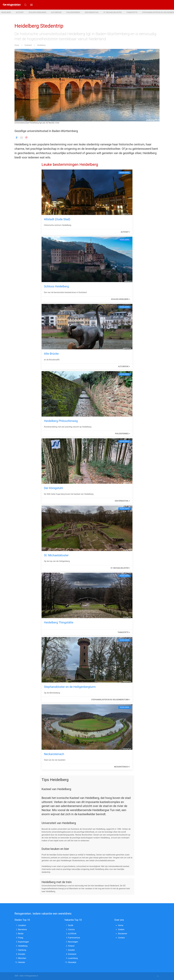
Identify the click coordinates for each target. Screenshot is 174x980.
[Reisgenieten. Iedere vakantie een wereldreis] (11, 5)
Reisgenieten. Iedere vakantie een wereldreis (43, 914)
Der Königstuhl (92, 12)
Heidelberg (6, 12)
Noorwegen (73, 942)
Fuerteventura (74, 938)
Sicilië (71, 925)
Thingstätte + (124, 632)
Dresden (22, 954)
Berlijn (21, 934)
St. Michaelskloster (112, 12)
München (22, 958)
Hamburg (22, 950)
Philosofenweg (73, 12)
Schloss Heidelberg (37, 12)
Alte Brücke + (124, 366)
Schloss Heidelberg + (121, 299)
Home (17, 45)
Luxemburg (73, 958)
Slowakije (72, 962)
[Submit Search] (25, 5)
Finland (71, 946)
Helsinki (22, 962)
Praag (21, 938)
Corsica (71, 929)
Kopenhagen (24, 942)
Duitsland (28, 45)
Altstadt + (125, 232)
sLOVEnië (72, 934)
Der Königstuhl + (122, 501)
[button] (31, 5)
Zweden (71, 950)
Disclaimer (123, 934)
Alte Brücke (56, 12)
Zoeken (121, 929)
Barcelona (22, 929)
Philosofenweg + (123, 434)
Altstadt (20, 12)
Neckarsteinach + (122, 767)
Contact (121, 938)
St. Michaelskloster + (120, 568)
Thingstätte (132, 12)
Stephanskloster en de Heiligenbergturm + (111, 700)
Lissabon (22, 925)
